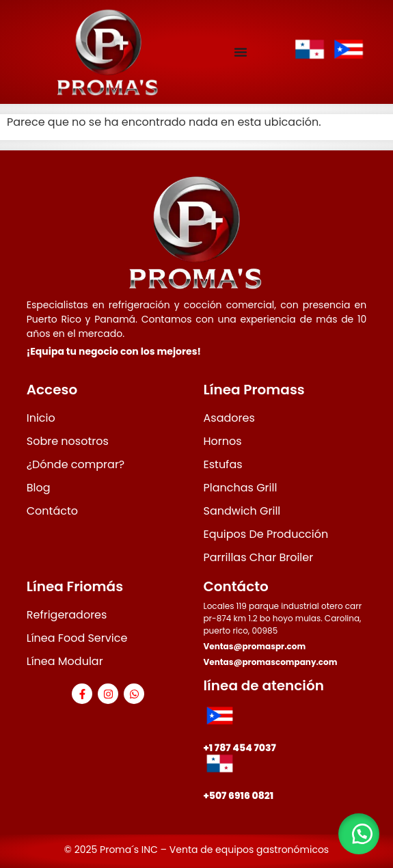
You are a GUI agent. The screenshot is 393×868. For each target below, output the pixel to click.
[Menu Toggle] (241, 52)
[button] (359, 834)
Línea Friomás (75, 586)
